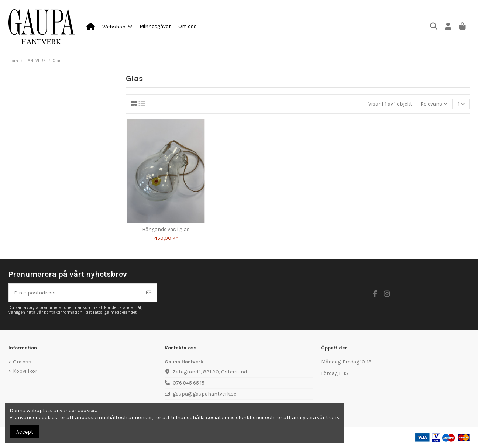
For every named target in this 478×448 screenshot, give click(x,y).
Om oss (22, 362)
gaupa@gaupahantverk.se (204, 394)
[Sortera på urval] (434, 104)
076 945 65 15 (189, 383)
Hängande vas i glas (166, 229)
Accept (25, 432)
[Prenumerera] (149, 293)
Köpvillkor (25, 371)
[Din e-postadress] (75, 293)
